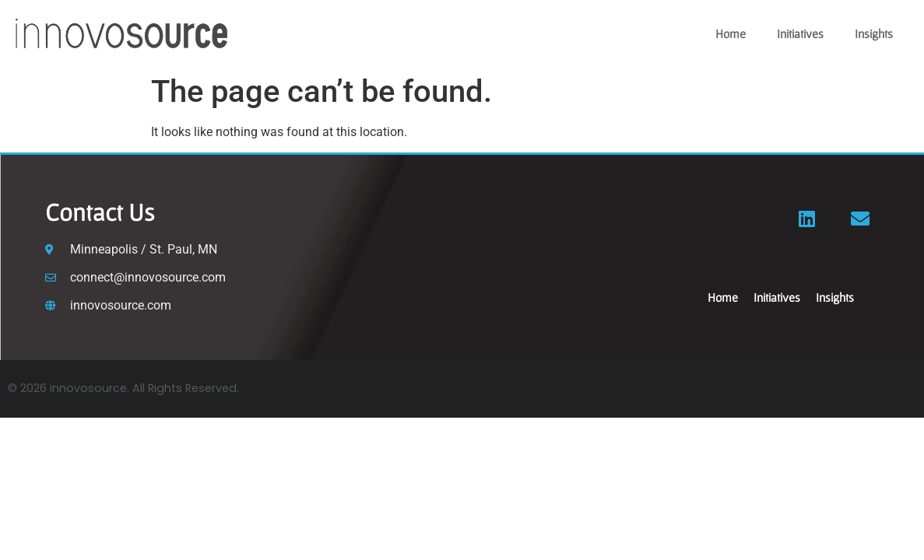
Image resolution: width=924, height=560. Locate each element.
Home (731, 33)
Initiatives (800, 33)
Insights (874, 33)
